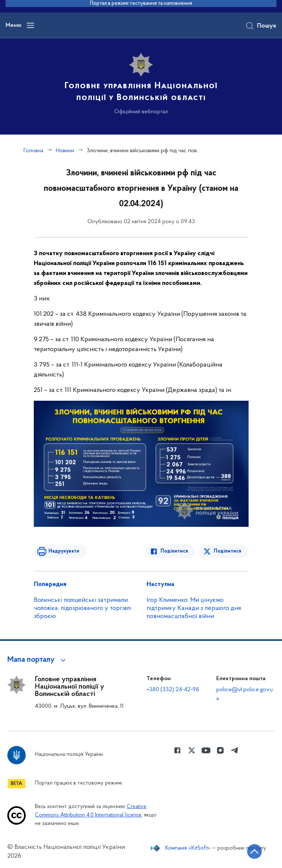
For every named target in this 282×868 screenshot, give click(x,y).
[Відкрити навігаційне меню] (30, 25)
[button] (38, 660)
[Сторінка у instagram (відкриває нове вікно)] (220, 750)
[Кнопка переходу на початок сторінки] (254, 851)
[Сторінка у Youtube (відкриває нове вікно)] (206, 750)
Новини (65, 151)
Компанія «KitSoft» (188, 848)
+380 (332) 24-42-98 (173, 690)
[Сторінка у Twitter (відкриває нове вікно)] (192, 750)
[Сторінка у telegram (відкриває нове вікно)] (235, 750)
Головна (33, 151)
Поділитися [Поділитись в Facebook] (174, 551)
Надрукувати (64, 551)
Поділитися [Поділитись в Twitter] (227, 551)
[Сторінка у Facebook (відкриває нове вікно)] (177, 750)
